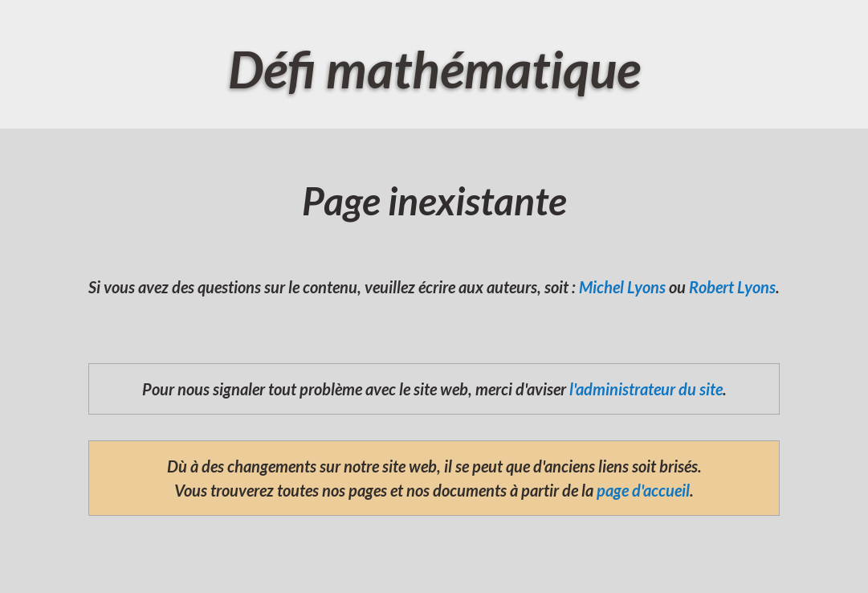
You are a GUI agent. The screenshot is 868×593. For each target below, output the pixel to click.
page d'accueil (643, 490)
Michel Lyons (622, 287)
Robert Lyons (732, 287)
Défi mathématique (434, 69)
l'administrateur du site (646, 389)
